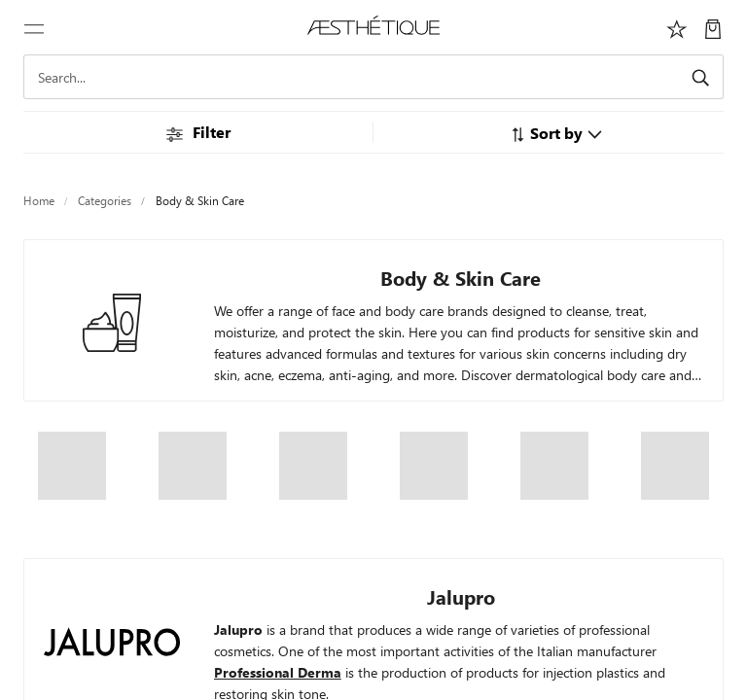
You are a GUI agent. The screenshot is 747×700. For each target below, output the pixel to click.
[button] (556, 133)
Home (39, 201)
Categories (105, 201)
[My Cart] (713, 27)
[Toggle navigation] (34, 27)
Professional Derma (278, 672)
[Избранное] (677, 27)
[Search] (373, 77)
